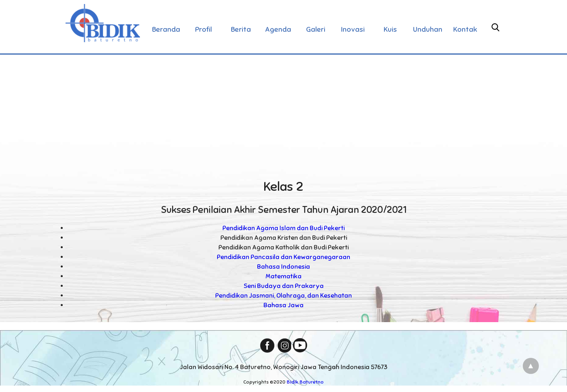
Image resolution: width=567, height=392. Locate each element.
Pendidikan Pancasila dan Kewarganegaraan (283, 257)
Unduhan (428, 29)
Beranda (166, 29)
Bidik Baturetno (305, 382)
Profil (203, 29)
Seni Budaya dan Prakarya (284, 286)
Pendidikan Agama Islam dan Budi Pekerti (283, 228)
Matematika (283, 276)
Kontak (465, 29)
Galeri (316, 29)
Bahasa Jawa (283, 305)
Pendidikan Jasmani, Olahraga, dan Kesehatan (283, 296)
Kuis (390, 29)
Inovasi (353, 29)
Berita (241, 29)
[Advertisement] (283, 114)
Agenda (278, 29)
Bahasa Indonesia (283, 267)
